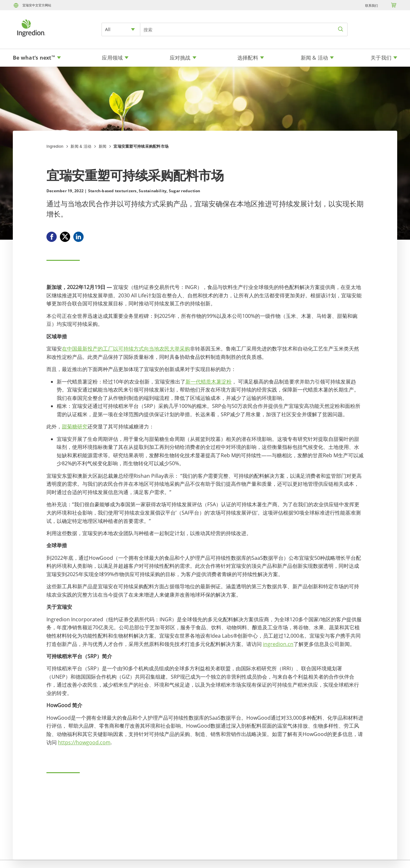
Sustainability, (153, 191)
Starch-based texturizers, (113, 191)
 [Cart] (394, 5)
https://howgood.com (84, 742)
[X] (65, 237)
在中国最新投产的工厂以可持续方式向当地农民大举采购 (126, 349)
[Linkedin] (78, 237)
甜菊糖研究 (75, 426)
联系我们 (372, 5)
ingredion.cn (278, 644)
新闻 (103, 146)
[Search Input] (244, 29)
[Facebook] (52, 237)
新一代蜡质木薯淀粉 (209, 382)
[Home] (31, 37)
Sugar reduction (185, 191)
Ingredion (55, 146)
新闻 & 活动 (81, 146)
